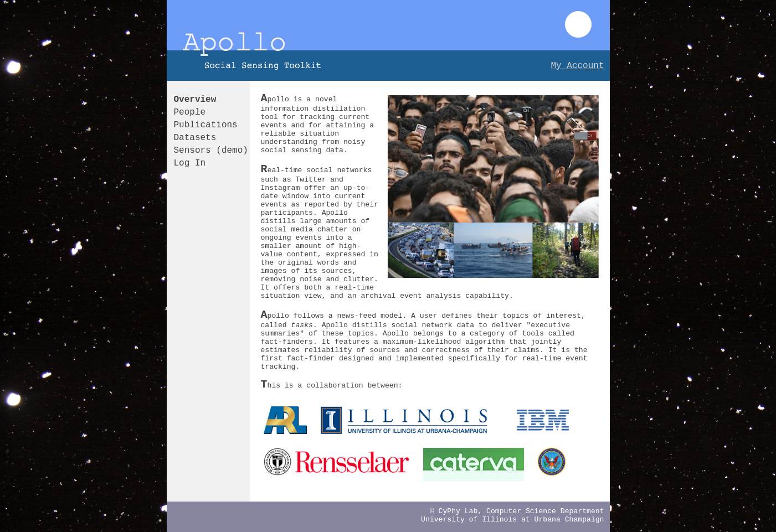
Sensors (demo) (211, 151)
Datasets (195, 138)
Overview (195, 100)
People (190, 112)
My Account (577, 66)
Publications (206, 125)
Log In (190, 163)
